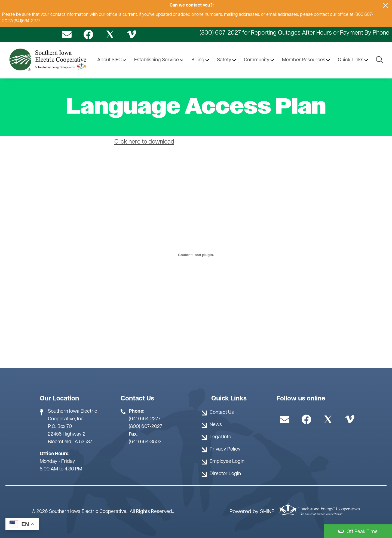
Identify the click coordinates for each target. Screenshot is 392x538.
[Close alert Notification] (386, 5)
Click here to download (144, 142)
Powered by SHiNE (252, 512)
